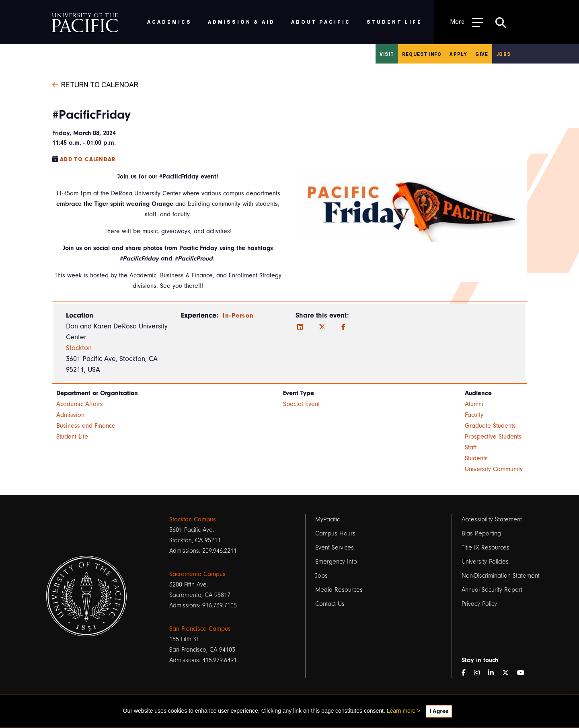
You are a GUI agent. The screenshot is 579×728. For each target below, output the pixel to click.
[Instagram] (480, 673)
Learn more (401, 711)
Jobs (503, 54)
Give (482, 54)
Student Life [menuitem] (395, 22)
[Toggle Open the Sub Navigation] (467, 22)
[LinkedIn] (300, 327)
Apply (458, 54)
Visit (387, 54)
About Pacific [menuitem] (321, 22)
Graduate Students (490, 426)
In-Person (238, 316)
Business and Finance (86, 426)
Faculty (474, 415)
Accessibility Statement (492, 519)
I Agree (439, 711)
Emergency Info (336, 562)
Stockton (79, 348)
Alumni (474, 404)
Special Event (301, 404)
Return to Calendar (95, 84)
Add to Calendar (88, 159)
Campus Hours (335, 533)
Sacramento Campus (197, 574)
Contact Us (330, 604)
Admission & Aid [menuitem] (241, 22)
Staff (471, 447)
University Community (494, 469)
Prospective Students (493, 437)
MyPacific (327, 519)
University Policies (485, 562)
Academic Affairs (80, 404)
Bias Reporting (481, 533)
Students (476, 458)
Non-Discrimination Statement (501, 576)
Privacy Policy (479, 604)
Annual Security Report (492, 590)
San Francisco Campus (200, 629)
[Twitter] (322, 327)
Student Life (72, 437)
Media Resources (339, 590)
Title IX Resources (486, 548)
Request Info (422, 54)
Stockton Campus (193, 519)
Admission (70, 415)
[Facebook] (343, 327)
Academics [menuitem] (169, 22)
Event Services (335, 548)
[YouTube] (524, 673)
